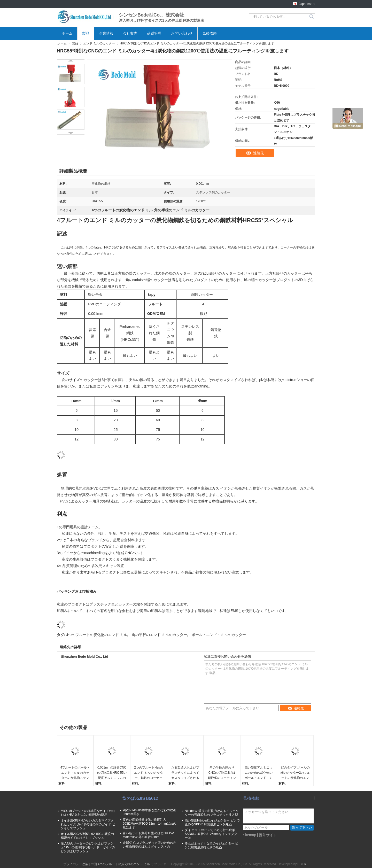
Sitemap (249, 835)
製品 (86, 33)
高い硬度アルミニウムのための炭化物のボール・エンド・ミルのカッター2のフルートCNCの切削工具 (259, 773)
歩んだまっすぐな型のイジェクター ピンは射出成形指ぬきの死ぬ (211, 845)
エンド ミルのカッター (99, 43)
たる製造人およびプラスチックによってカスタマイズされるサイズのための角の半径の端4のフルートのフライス (185, 773)
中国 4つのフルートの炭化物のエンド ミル (120, 864)
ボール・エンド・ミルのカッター (219, 635)
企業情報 (106, 33)
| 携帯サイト (267, 835)
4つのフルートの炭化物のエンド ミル (97, 635)
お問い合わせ (182, 33)
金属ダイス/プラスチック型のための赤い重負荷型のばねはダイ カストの (149, 845)
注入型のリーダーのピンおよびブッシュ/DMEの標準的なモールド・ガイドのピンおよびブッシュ (88, 847)
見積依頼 (210, 33)
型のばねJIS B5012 (140, 798)
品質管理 (154, 33)
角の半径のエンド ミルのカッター (159, 635)
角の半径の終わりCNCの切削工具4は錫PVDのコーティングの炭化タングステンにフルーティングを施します (222, 773)
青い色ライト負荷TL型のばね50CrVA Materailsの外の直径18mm (148, 835)
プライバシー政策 (76, 864)
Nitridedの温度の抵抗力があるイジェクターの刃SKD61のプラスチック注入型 (212, 813)
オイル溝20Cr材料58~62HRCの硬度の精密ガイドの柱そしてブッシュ (87, 836)
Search (312, 17)
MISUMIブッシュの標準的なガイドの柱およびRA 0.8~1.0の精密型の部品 (88, 813)
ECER (302, 864)
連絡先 (259, 153)
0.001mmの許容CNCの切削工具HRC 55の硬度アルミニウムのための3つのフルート (112, 773)
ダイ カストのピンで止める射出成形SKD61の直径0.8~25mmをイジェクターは (211, 834)
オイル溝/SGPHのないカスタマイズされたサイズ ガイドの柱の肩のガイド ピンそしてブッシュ (88, 824)
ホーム (67, 33)
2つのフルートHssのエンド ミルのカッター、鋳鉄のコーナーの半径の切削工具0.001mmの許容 (148, 773)
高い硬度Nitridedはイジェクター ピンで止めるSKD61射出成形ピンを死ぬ (212, 822)
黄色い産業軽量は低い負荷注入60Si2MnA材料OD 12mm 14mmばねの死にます (149, 824)
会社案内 (130, 33)
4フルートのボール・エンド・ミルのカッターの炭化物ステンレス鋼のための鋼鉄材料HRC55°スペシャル (75, 773)
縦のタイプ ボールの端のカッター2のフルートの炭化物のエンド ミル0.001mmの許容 (295, 773)
